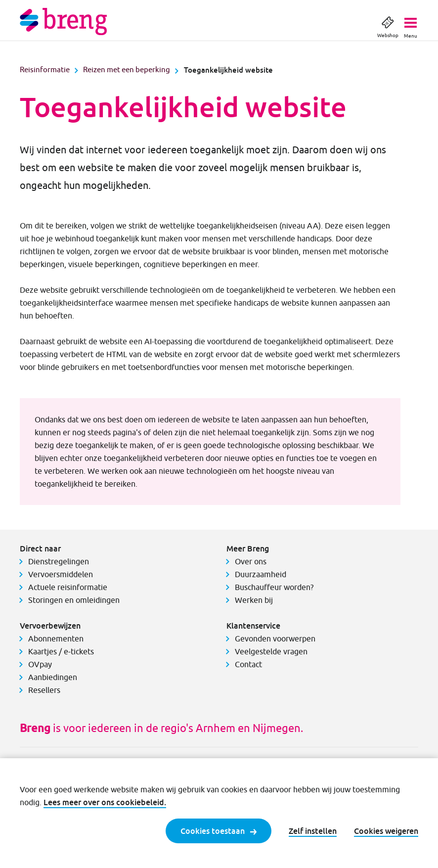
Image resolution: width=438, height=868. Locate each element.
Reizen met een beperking (127, 69)
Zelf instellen (313, 831)
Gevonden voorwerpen (275, 639)
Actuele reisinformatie (68, 587)
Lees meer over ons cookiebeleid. (105, 802)
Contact (248, 664)
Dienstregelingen (59, 561)
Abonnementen (56, 639)
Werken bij (254, 600)
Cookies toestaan (219, 831)
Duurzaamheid (261, 574)
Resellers (44, 690)
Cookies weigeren (386, 831)
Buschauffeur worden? (274, 587)
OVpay (40, 664)
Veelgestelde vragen (271, 651)
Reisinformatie (45, 69)
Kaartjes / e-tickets (61, 651)
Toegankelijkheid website (228, 70)
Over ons (251, 561)
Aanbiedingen (53, 677)
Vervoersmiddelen (61, 574)
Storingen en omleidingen (74, 600)
